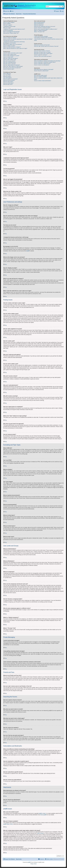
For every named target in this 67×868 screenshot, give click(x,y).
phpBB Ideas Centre (8, 824)
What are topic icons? (8, 84)
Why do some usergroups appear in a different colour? (46, 29)
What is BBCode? (7, 74)
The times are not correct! (9, 40)
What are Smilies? (7, 76)
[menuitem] (12, 11)
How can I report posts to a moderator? (12, 65)
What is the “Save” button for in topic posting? (13, 66)
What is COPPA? (7, 24)
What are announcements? (9, 80)
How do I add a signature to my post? (11, 56)
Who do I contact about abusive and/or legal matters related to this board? (48, 79)
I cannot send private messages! (41, 36)
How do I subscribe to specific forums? (42, 63)
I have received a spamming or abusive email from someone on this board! (49, 40)
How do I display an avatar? (9, 46)
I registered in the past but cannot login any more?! (14, 29)
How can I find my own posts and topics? (43, 56)
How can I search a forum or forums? (42, 51)
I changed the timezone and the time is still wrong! (14, 42)
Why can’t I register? (8, 25)
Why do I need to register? (9, 22)
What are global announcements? (11, 79)
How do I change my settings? (10, 38)
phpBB (28, 251)
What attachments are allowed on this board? (44, 69)
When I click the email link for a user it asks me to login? (15, 48)
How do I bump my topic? (9, 69)
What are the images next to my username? (13, 44)
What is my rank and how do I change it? (12, 47)
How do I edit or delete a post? (10, 54)
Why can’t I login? (7, 28)
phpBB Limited (42, 813)
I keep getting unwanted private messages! (43, 38)
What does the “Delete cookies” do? (11, 33)
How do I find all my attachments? (41, 71)
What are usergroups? (39, 25)
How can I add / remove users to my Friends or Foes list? (46, 46)
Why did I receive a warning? (9, 64)
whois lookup (40, 833)
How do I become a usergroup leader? (42, 28)
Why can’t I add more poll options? (11, 58)
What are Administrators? (40, 22)
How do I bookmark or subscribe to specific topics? (45, 62)
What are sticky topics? (8, 82)
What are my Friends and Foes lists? (42, 45)
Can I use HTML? (7, 75)
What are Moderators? (39, 24)
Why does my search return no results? (42, 52)
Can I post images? (7, 78)
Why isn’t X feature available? (40, 77)
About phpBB (43, 815)
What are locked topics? (8, 83)
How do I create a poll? (8, 57)
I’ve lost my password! (8, 30)
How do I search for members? (41, 55)
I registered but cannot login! (9, 26)
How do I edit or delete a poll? (10, 60)
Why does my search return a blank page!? (43, 54)
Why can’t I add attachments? (10, 62)
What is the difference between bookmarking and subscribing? (47, 61)
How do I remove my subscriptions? (42, 65)
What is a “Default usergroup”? (41, 30)
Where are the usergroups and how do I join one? (45, 26)
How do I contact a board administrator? (43, 81)
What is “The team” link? (39, 32)
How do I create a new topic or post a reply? (13, 53)
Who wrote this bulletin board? (41, 75)
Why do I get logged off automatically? (11, 32)
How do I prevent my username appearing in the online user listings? (18, 39)
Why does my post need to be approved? (12, 68)
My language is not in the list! (10, 43)
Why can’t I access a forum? (9, 61)
